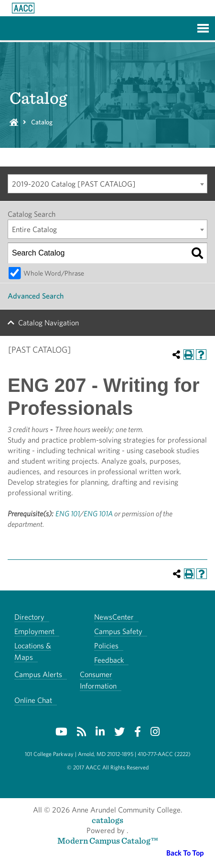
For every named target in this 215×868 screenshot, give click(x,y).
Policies (106, 646)
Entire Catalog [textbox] (34, 229)
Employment (34, 631)
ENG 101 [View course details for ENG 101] (68, 514)
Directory (29, 617)
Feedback (109, 660)
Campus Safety (118, 631)
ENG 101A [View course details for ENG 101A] (98, 514)
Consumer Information (98, 680)
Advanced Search (36, 296)
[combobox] (107, 184)
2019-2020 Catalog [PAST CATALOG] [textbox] (74, 184)
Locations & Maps (33, 651)
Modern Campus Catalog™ (108, 840)
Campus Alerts (38, 674)
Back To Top (185, 853)
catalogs (107, 820)
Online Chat (33, 700)
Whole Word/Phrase (54, 273)
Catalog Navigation (48, 323)
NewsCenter (114, 617)
